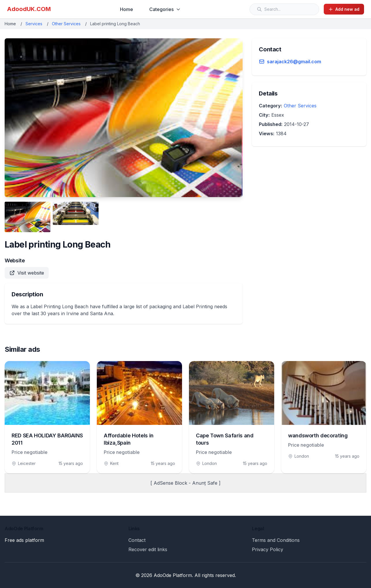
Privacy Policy (268, 549)
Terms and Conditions (276, 540)
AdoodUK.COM (29, 9)
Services (34, 24)
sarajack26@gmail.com (294, 62)
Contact (137, 540)
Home (127, 9)
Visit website (27, 273)
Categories (165, 9)
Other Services (66, 24)
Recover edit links (148, 549)
